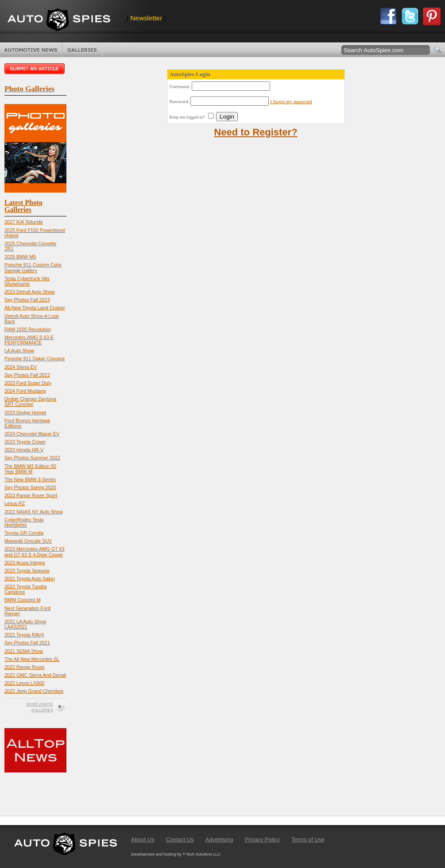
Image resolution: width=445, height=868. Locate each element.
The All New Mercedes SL (32, 659)
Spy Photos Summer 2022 (32, 458)
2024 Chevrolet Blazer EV (32, 434)
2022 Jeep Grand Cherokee (34, 691)
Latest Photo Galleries (23, 206)
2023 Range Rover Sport (31, 495)
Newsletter (146, 18)
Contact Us (180, 839)
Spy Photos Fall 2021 (27, 643)
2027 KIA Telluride (24, 222)
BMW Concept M (23, 600)
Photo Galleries (82, 50)
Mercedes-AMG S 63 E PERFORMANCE (29, 340)
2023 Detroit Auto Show (29, 292)
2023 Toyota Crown (25, 442)
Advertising (219, 839)
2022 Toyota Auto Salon (30, 579)
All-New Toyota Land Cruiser (35, 308)
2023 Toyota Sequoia (27, 571)
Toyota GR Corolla (24, 533)
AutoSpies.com (59, 21)
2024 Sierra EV (21, 367)
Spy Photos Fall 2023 (27, 300)
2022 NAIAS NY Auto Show (34, 512)
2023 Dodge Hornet (25, 413)
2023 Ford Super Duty (28, 383)
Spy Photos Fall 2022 (27, 375)
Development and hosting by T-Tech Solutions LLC (176, 854)
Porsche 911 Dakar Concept (35, 359)
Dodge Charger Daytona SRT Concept (30, 401)
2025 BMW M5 (20, 257)
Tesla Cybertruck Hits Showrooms (27, 281)
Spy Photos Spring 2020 (30, 487)
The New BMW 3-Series (30, 479)
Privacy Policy (262, 839)
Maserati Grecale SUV (28, 541)
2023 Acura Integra (25, 563)
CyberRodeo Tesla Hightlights (24, 522)
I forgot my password (291, 101)
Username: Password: (241, 101)
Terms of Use (308, 839)
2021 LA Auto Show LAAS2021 (25, 624)
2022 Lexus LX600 (24, 683)
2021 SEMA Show (24, 651)
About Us (143, 839)
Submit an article (35, 69)
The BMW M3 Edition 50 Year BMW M (30, 469)
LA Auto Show (19, 351)
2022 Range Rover (25, 667)
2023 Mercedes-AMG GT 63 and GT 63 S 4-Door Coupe (34, 552)
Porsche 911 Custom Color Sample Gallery (33, 267)
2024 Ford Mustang (25, 391)
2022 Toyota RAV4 (24, 635)
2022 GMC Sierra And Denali (35, 675)
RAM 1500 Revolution (28, 329)
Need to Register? (255, 132)
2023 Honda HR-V (24, 450)
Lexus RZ (15, 503)
